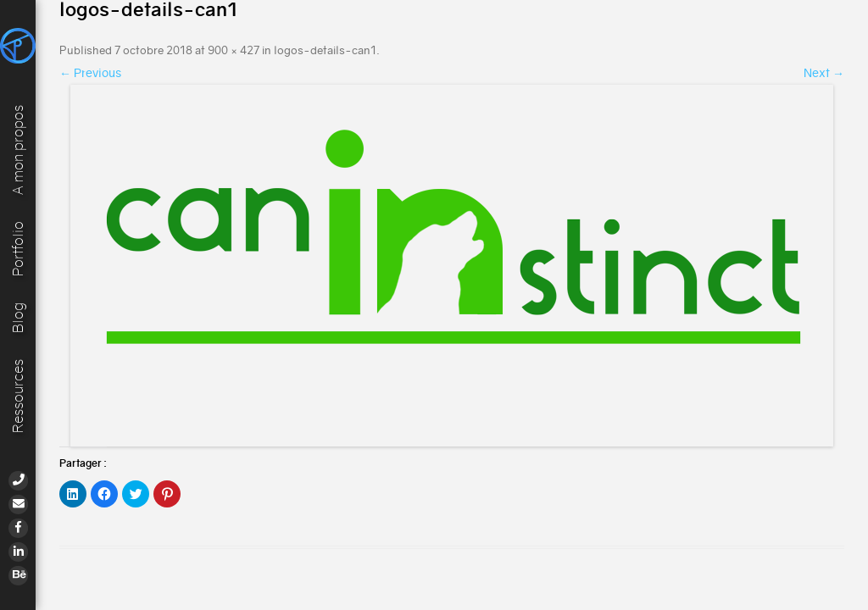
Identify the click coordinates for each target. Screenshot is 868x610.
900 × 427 (234, 50)
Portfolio (18, 249)
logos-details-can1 (325, 50)
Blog (18, 318)
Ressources (18, 396)
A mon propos (18, 150)
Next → (824, 73)
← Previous (90, 73)
